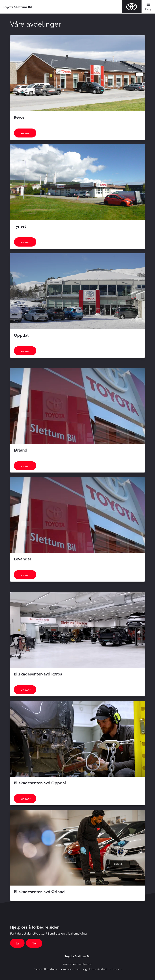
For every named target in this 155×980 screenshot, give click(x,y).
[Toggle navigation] (148, 7)
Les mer (25, 133)
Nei (34, 943)
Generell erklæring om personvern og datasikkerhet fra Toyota (78, 969)
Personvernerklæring (77, 964)
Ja (17, 943)
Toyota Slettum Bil (18, 7)
